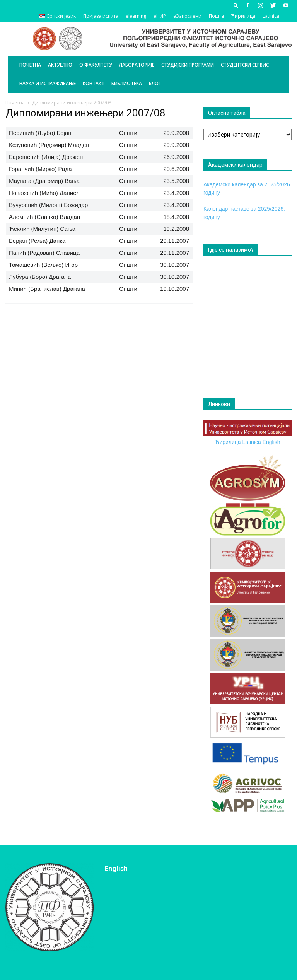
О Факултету (96, 65)
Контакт (94, 83)
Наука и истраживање (48, 83)
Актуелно (60, 65)
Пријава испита (101, 16)
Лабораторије (137, 65)
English (271, 442)
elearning (136, 16)
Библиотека (127, 83)
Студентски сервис (245, 65)
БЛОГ (155, 83)
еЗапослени (187, 16)
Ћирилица (243, 16)
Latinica (271, 16)
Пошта (216, 16)
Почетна (30, 65)
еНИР (160, 16)
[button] (236, 5)
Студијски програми (188, 65)
